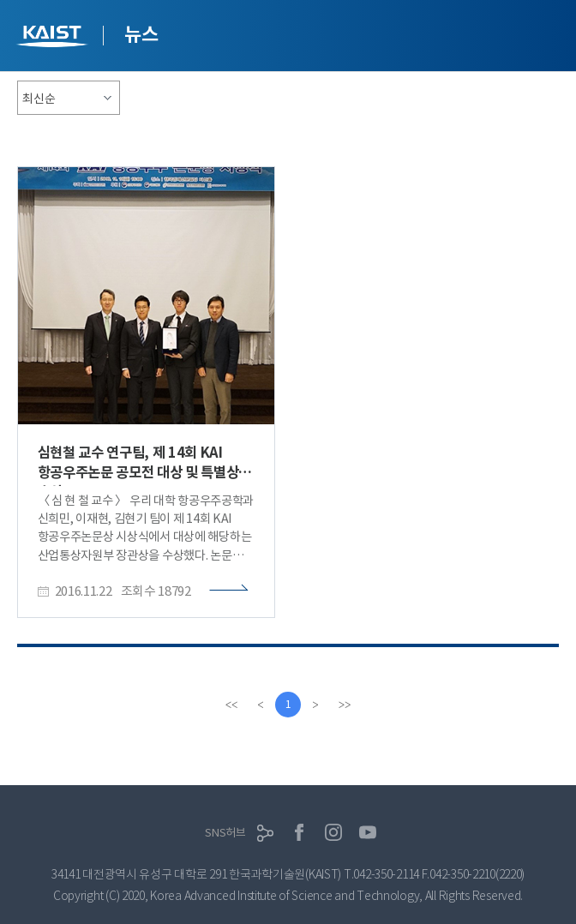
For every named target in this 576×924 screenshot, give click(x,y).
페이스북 (299, 832)
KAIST (54, 38)
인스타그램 (333, 832)
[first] (231, 705)
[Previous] (261, 705)
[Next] (315, 705)
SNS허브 (225, 833)
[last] (345, 705)
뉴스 (141, 34)
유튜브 (368, 832)
